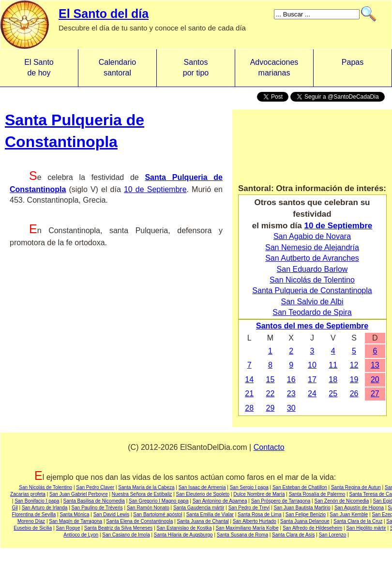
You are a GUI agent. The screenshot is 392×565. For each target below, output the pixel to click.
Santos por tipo (196, 67)
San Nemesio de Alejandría (312, 247)
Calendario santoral (117, 67)
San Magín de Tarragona (75, 521)
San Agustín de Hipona (359, 508)
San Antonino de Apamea (220, 501)
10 (312, 365)
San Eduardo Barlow (312, 269)
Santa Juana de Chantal (203, 521)
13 (375, 365)
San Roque (68, 528)
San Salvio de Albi (312, 302)
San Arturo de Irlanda (45, 508)
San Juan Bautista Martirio (302, 508)
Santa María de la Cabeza (146, 487)
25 (333, 394)
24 (312, 394)
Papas (353, 67)
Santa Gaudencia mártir (199, 508)
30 (291, 408)
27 (375, 394)
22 (271, 394)
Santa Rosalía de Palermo (317, 494)
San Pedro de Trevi (249, 508)
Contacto (269, 447)
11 (333, 365)
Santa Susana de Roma (242, 535)
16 (291, 379)
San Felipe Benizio (306, 514)
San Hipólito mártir (366, 528)
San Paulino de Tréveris (97, 508)
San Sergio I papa (249, 487)
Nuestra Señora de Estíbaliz (142, 494)
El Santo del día (104, 14)
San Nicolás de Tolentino (312, 280)
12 (354, 365)
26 (354, 394)
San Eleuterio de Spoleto (203, 494)
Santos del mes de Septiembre (312, 326)
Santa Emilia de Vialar (210, 514)
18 (333, 379)
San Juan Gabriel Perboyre (79, 494)
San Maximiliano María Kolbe (247, 528)
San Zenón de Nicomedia (342, 501)
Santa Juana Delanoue (305, 521)
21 (249, 394)
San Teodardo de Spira (312, 312)
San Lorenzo (333, 535)
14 (249, 379)
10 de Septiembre (155, 189)
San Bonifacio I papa (37, 501)
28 (249, 408)
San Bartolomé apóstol (158, 514)
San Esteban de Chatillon (300, 487)
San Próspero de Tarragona (281, 501)
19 (354, 379)
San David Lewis (111, 514)
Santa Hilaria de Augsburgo (183, 535)
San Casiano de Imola (126, 535)
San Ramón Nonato (148, 508)
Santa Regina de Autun (356, 487)
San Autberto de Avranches (312, 258)
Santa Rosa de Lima (260, 514)
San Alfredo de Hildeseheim (312, 528)
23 (291, 394)
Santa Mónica (74, 514)
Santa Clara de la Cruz (358, 521)
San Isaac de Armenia (202, 487)
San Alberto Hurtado (255, 521)
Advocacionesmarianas (274, 67)
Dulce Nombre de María (259, 494)
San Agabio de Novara (312, 236)
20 (375, 379)
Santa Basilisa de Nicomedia (94, 501)
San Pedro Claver (95, 487)
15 (271, 379)
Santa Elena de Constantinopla (139, 521)
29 (271, 408)
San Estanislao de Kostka (184, 528)
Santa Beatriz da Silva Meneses (119, 528)
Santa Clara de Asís (293, 535)
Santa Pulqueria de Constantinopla (312, 290)
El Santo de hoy (39, 67)
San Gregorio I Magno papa (158, 501)
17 (312, 379)
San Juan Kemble (349, 514)
